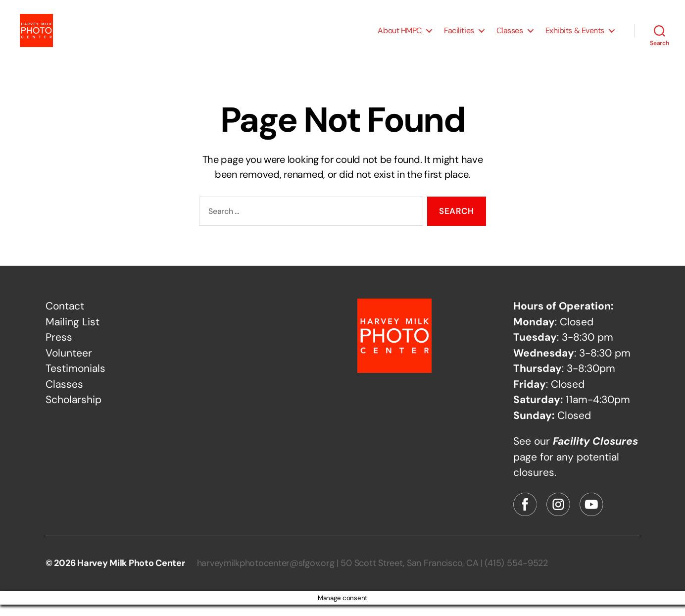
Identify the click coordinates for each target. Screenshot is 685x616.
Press (59, 349)
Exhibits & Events (575, 36)
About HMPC (400, 36)
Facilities (459, 36)
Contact (65, 317)
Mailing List (73, 333)
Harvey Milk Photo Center (131, 574)
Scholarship (73, 411)
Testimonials (75, 380)
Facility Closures (595, 453)
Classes (510, 36)
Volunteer (69, 364)
